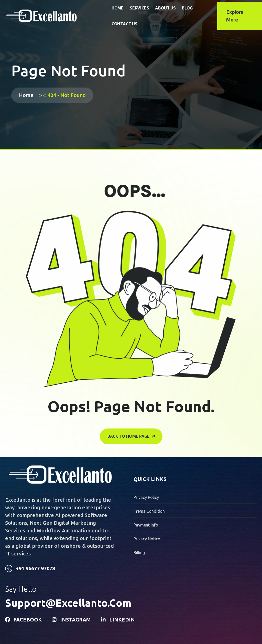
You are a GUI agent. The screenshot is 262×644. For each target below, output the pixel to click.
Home (118, 8)
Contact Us (124, 24)
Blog (187, 8)
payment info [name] (146, 525)
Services (139, 8)
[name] (58, 16)
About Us (165, 8)
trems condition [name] (149, 511)
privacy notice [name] (147, 539)
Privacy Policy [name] (146, 497)
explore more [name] (235, 16)
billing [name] (139, 553)
